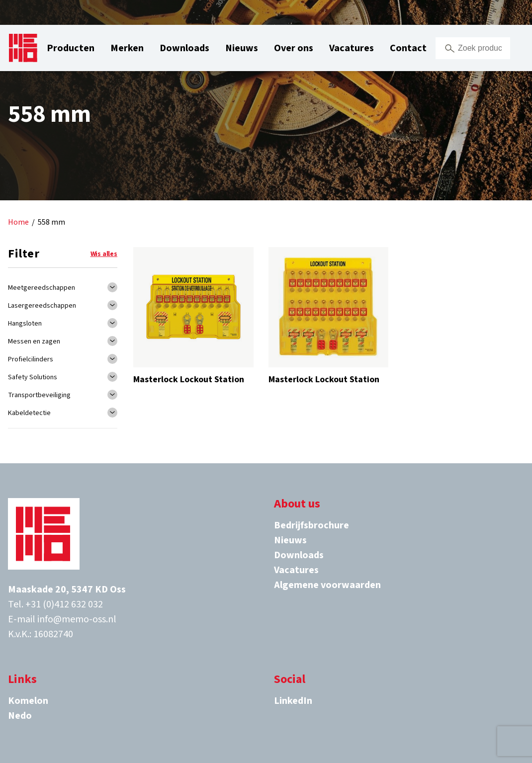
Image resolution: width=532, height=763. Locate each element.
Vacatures (352, 48)
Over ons (294, 48)
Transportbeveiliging (39, 395)
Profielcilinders (31, 359)
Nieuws (242, 48)
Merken (127, 48)
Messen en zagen (34, 341)
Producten (71, 48)
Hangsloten (25, 324)
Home (18, 222)
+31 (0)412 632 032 (64, 604)
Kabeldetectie (29, 413)
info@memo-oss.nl (77, 619)
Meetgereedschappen (42, 288)
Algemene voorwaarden (327, 585)
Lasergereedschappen (42, 306)
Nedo (20, 716)
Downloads (184, 48)
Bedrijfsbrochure (311, 525)
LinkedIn (293, 701)
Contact (408, 48)
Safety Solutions (33, 377)
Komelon (28, 701)
